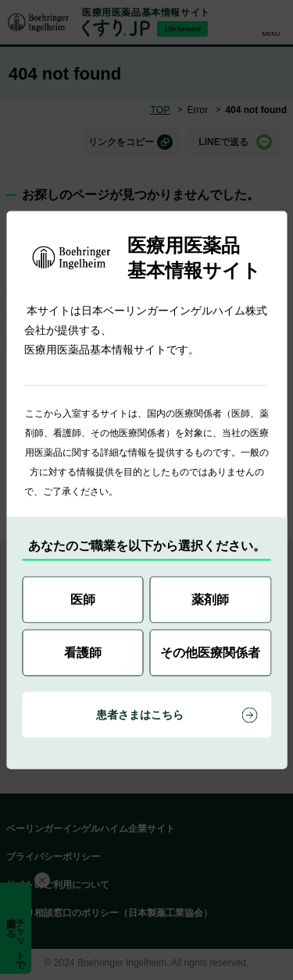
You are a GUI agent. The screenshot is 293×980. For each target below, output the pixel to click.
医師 (83, 600)
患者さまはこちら (140, 715)
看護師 (83, 653)
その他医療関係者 (210, 653)
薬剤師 (210, 600)
